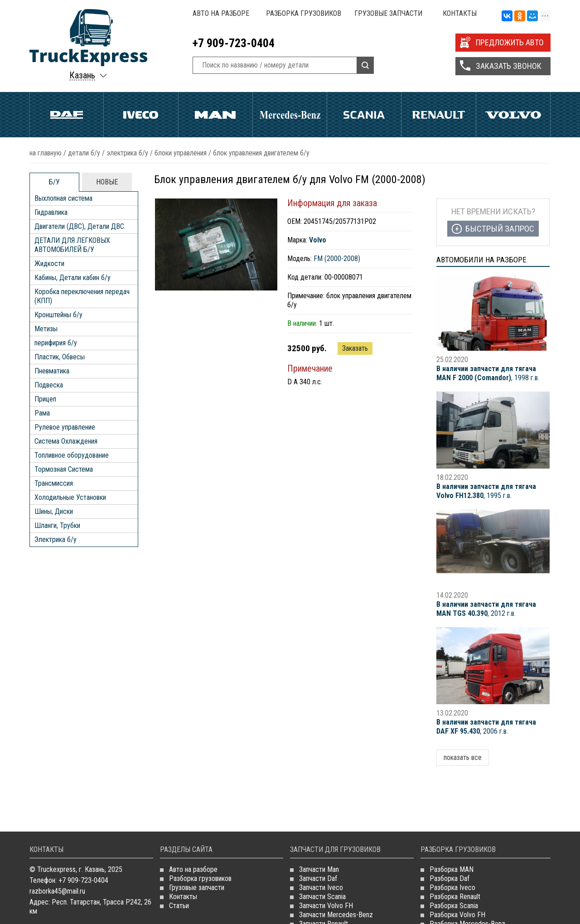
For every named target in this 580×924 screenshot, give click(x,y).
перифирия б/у (56, 343)
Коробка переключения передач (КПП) (82, 296)
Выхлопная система (63, 198)
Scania (364, 115)
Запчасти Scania (322, 897)
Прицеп (45, 399)
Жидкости (49, 264)
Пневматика (52, 371)
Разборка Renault (455, 897)
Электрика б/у (127, 153)
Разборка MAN (452, 869)
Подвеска (49, 385)
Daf (67, 115)
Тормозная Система (64, 469)
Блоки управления (181, 153)
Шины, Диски (54, 511)
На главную (46, 153)
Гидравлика (51, 212)
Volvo (513, 115)
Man (215, 115)
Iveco (141, 115)
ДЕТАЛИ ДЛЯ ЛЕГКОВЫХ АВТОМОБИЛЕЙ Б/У (72, 245)
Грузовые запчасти (388, 13)
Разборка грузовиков (304, 13)
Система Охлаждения (66, 441)
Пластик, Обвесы (60, 357)
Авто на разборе (221, 13)
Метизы (46, 329)
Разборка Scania (454, 906)
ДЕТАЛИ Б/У (84, 153)
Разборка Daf (449, 878)
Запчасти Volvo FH (326, 906)
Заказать (355, 348)
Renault (438, 115)
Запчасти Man (319, 869)
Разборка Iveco (452, 888)
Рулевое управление (65, 427)
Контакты (460, 13)
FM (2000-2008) (337, 259)
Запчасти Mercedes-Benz (336, 915)
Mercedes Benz (290, 115)
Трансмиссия (54, 483)
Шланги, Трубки (57, 525)
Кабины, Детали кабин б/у (72, 278)
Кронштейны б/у (58, 315)
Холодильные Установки (70, 497)
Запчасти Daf (318, 878)
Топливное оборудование (72, 455)
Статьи (179, 906)
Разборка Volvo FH (457, 915)
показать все (463, 757)
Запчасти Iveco (321, 888)
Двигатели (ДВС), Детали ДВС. (80, 226)
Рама (42, 413)
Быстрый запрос (500, 229)
